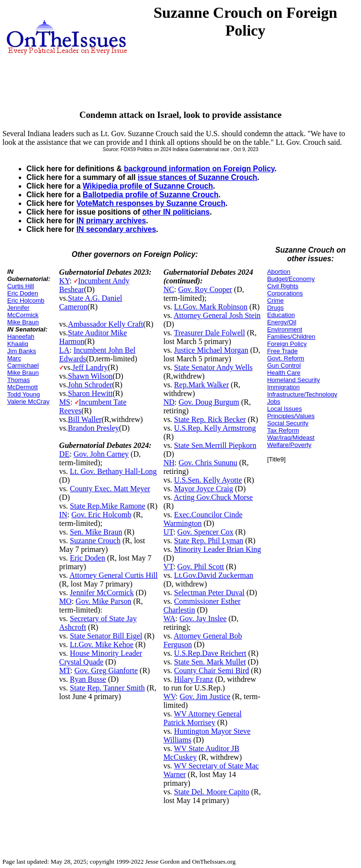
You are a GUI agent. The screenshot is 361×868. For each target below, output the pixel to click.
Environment (285, 329)
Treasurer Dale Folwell (210, 333)
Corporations (285, 293)
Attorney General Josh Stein (217, 315)
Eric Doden (23, 293)
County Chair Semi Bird (212, 670)
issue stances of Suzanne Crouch (197, 177)
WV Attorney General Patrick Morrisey (203, 718)
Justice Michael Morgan (211, 350)
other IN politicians (176, 212)
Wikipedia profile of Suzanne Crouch (148, 186)
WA (169, 619)
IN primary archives (111, 221)
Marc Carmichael (23, 362)
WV (169, 696)
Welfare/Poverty (289, 445)
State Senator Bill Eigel (106, 636)
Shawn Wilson (90, 376)
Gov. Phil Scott (201, 567)
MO (65, 601)
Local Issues (285, 409)
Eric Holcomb (26, 300)
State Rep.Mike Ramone (107, 506)
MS (65, 402)
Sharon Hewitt (90, 393)
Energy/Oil (282, 322)
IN (63, 515)
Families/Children (291, 337)
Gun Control (284, 365)
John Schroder (90, 385)
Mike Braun (23, 322)
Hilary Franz (193, 679)
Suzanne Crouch (95, 541)
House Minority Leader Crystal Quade (100, 657)
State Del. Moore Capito (212, 792)
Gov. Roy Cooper (205, 289)
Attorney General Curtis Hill (113, 575)
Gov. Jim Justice (205, 696)
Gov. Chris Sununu (208, 463)
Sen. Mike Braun (96, 532)
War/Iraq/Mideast (291, 438)
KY (64, 281)
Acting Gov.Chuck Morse (213, 497)
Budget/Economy (291, 279)
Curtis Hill (21, 286)
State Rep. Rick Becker (210, 419)
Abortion (279, 272)
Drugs (276, 308)
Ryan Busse (88, 679)
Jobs (274, 402)
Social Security (288, 423)
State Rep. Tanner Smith (107, 688)
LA (64, 350)
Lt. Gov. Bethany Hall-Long (113, 471)
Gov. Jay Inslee (203, 619)
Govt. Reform (286, 358)
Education (281, 315)
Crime (276, 300)
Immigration (284, 387)
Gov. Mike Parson (103, 601)
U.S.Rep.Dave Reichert (210, 653)
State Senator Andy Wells (213, 367)
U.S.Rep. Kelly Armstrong (215, 428)
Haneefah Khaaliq (21, 340)
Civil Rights (283, 286)
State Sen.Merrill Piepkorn (215, 445)
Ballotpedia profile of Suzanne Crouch (150, 195)
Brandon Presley (93, 428)
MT (65, 670)
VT (168, 567)
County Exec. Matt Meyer (110, 489)
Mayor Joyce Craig (204, 489)
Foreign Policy (287, 344)
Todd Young (24, 394)
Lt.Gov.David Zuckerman (214, 575)
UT (168, 532)
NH (169, 463)
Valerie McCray (28, 402)
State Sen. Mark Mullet (210, 662)
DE (64, 454)
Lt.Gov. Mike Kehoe (101, 645)
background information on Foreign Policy (199, 169)
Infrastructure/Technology (302, 394)
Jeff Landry (90, 367)
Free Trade (283, 351)
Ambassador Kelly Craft (105, 324)
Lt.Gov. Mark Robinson (211, 307)
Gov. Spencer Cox (205, 532)
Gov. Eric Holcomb (101, 515)
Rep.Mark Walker (201, 385)
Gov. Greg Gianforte (106, 670)
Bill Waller (85, 419)
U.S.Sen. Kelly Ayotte (208, 480)
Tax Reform (283, 430)
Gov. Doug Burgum (209, 402)
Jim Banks (22, 351)
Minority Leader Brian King (218, 549)
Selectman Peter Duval (209, 593)
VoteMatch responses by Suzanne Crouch (151, 203)
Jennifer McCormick (23, 311)
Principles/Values (291, 416)
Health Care (284, 373)
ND (169, 402)
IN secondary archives (116, 229)
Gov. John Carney (101, 454)
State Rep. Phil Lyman (209, 541)
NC (169, 289)
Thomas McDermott (23, 383)
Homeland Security (294, 380)
